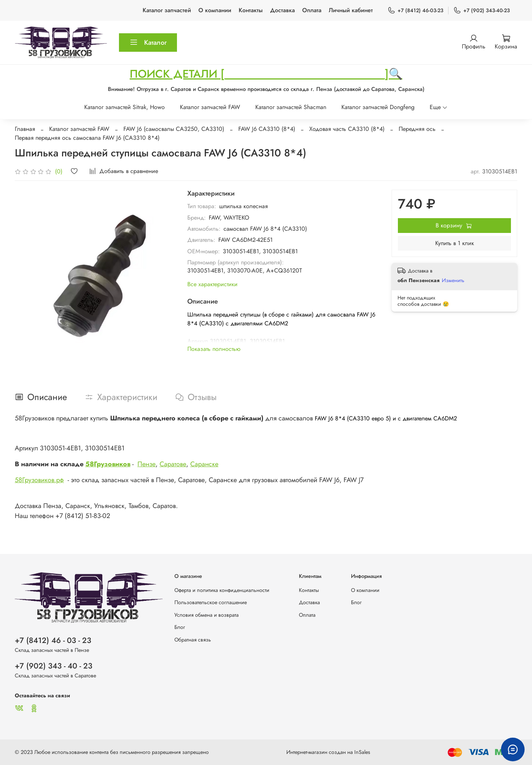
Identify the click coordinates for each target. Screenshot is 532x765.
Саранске (204, 464)
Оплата (312, 10)
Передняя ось (417, 129)
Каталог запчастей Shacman (291, 107)
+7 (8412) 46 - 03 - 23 (53, 640)
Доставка (282, 10)
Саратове (173, 464)
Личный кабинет (351, 10)
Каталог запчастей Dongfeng (378, 107)
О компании (215, 10)
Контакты (251, 10)
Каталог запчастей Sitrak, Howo (125, 107)
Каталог (148, 43)
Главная (25, 129)
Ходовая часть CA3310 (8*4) (347, 129)
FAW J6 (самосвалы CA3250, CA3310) (174, 129)
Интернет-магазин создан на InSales (328, 752)
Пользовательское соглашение (211, 602)
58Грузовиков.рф (39, 480)
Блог (180, 627)
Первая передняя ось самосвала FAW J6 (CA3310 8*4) (87, 138)
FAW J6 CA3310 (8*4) (267, 129)
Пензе (146, 464)
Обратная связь (193, 640)
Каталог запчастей (167, 10)
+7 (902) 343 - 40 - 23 (54, 666)
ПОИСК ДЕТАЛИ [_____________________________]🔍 (266, 74)
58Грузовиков (108, 464)
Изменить (453, 280)
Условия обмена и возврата (207, 615)
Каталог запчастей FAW (210, 107)
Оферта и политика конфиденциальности (222, 590)
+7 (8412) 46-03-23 (415, 11)
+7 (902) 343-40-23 (482, 11)
